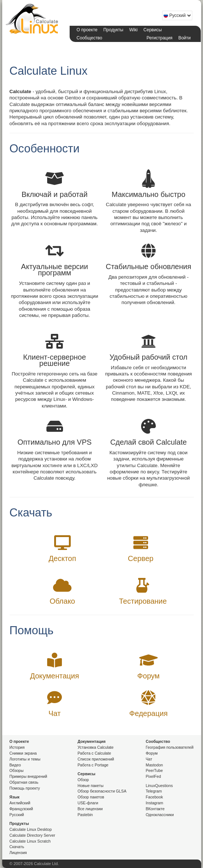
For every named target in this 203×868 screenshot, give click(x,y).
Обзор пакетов (91, 797)
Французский (21, 809)
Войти (185, 38)
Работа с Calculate (94, 753)
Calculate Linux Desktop (31, 829)
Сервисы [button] (153, 30)
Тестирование (143, 601)
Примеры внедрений (28, 776)
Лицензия (18, 853)
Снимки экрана (23, 753)
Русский (17, 815)
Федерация (148, 713)
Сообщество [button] (90, 38)
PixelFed (153, 776)
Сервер (141, 558)
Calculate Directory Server (32, 835)
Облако (62, 601)
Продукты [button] (113, 30)
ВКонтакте (155, 809)
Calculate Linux (34, 20)
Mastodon (155, 765)
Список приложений (96, 759)
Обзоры (17, 770)
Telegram (154, 791)
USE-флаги (88, 803)
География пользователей (170, 747)
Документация (54, 676)
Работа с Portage (93, 765)
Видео (15, 765)
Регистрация (160, 38)
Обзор (83, 780)
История (17, 747)
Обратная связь (24, 782)
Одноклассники (160, 815)
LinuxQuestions (159, 786)
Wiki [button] (134, 30)
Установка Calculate (96, 747)
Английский (20, 803)
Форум (149, 676)
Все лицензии (90, 809)
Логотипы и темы (25, 759)
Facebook (155, 797)
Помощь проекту (25, 788)
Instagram (155, 803)
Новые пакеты (91, 786)
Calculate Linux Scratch (30, 841)
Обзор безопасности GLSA (102, 791)
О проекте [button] (87, 30)
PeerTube (154, 770)
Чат (54, 713)
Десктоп (62, 558)
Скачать (17, 847)
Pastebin (85, 815)
